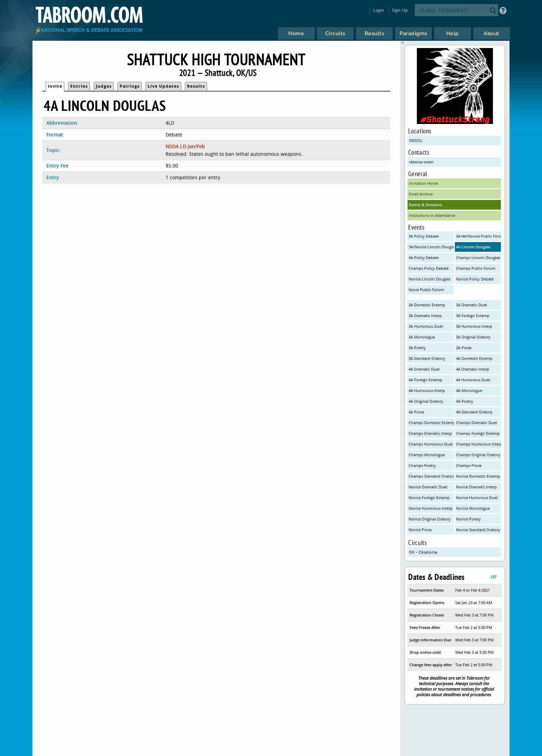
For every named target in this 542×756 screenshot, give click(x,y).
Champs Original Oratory (478, 455)
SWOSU (416, 140)
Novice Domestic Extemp (478, 476)
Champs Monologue (427, 455)
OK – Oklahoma (423, 552)
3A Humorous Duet (426, 326)
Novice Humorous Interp (431, 508)
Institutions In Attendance (432, 215)
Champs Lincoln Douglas (478, 257)
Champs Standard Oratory (431, 476)
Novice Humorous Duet (477, 497)
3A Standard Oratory (427, 358)
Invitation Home (423, 183)
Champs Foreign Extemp (478, 433)
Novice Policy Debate (475, 279)
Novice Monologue (473, 508)
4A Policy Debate (424, 257)
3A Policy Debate (424, 236)
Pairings (130, 86)
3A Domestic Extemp (427, 305)
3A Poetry (417, 348)
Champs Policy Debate (429, 268)
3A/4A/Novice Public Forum (479, 236)
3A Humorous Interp (474, 326)
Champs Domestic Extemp (431, 423)
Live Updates (163, 86)
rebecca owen (421, 162)
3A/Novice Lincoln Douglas (431, 247)
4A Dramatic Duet (424, 369)
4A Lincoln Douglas (473, 247)
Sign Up (400, 10)
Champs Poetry (422, 465)
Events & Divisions (425, 205)
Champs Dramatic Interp (430, 433)
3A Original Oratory (473, 337)
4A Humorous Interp (427, 390)
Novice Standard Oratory (478, 530)
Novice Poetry (468, 519)
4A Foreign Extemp (425, 380)
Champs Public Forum (476, 268)
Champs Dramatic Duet (476, 423)
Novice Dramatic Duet (428, 487)
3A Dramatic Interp (425, 315)
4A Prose (416, 412)
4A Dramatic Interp (473, 369)
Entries (79, 86)
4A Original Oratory (426, 401)
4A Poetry (465, 401)
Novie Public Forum (426, 290)
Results (196, 86)
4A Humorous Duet (473, 380)
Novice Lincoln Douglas (429, 279)
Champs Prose (469, 465)
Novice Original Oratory (430, 519)
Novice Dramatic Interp (476, 487)
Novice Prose (420, 530)
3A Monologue (422, 337)
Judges (104, 86)
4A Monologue (469, 390)
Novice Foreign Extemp (429, 497)
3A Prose (464, 348)
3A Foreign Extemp (473, 315)
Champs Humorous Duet (431, 444)
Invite (55, 86)
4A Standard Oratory (474, 412)
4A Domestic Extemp (474, 358)
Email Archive (421, 194)
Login (379, 10)
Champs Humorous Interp (479, 444)
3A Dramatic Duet (471, 305)
